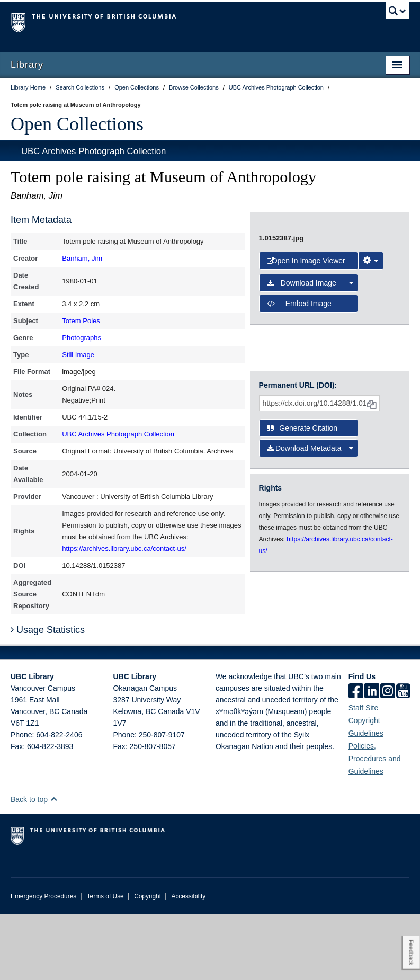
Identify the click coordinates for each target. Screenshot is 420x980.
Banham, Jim (82, 258)
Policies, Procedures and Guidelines (375, 824)
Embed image (299, 457)
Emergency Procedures (43, 962)
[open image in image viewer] (312, 302)
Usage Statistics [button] (48, 696)
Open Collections (77, 124)
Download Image (310, 436)
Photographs (82, 338)
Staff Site (364, 773)
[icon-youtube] (403, 758)
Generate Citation (302, 539)
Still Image (78, 355)
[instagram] (388, 758)
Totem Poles (81, 321)
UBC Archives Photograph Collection (93, 151)
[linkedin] (372, 758)
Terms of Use (105, 962)
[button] (54, 865)
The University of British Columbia (180, 22)
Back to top (34, 865)
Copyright (148, 962)
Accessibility (188, 962)
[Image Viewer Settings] (371, 414)
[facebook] (356, 758)
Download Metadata (310, 559)
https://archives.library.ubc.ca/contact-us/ (124, 549)
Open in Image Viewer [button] (306, 414)
